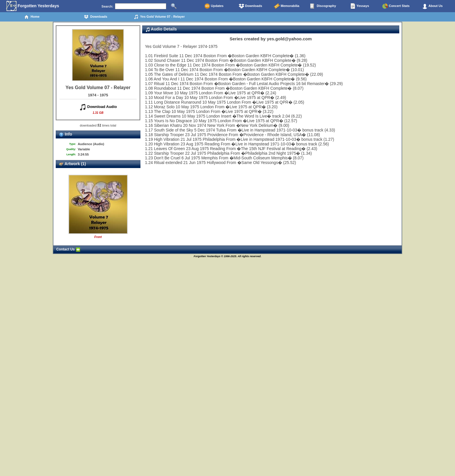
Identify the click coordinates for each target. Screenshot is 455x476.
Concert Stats (396, 6)
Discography (323, 6)
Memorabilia (287, 6)
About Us (432, 6)
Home (32, 17)
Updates (214, 6)
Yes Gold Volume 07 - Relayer (159, 17)
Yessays (360, 6)
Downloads (250, 6)
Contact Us (68, 249)
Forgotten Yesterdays (33, 6)
